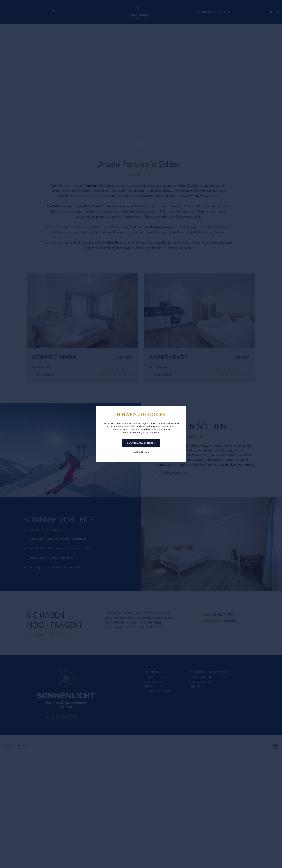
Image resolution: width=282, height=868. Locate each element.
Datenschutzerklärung (132, 432)
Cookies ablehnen (141, 452)
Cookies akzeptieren (141, 443)
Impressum (155, 432)
